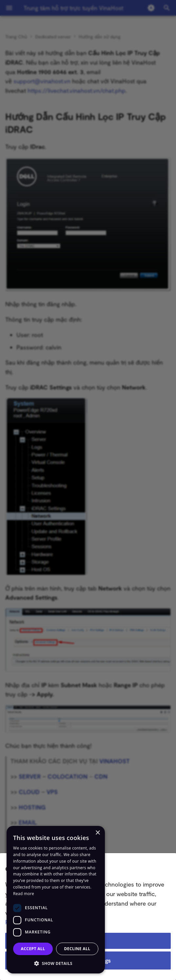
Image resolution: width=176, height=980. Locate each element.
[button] (56, 963)
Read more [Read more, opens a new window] (24, 894)
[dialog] (56, 900)
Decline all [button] (77, 949)
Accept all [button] (33, 949)
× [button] (98, 833)
